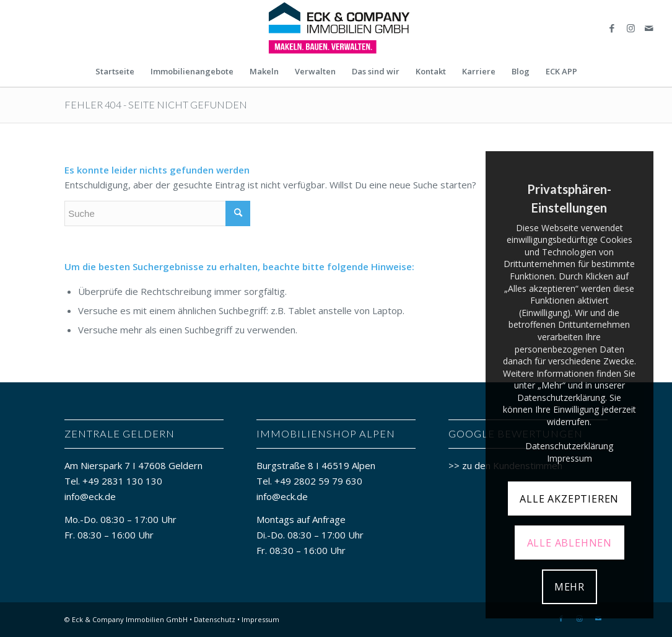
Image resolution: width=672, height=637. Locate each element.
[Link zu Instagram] (631, 28)
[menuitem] (115, 71)
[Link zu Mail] (649, 28)
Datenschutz (215, 619)
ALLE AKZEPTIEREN (569, 499)
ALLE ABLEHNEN (569, 543)
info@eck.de (90, 496)
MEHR (569, 587)
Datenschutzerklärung (569, 446)
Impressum (260, 619)
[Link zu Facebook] (612, 28)
